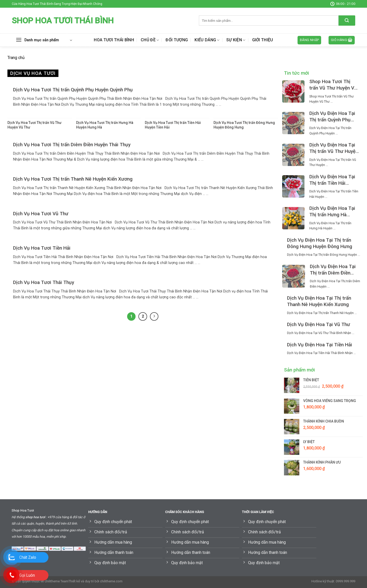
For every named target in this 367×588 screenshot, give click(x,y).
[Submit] (347, 21)
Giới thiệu (263, 40)
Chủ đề (150, 40)
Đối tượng (177, 40)
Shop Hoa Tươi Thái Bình (63, 21)
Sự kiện (236, 40)
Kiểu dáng (207, 40)
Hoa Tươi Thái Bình (114, 40)
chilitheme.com (111, 581)
